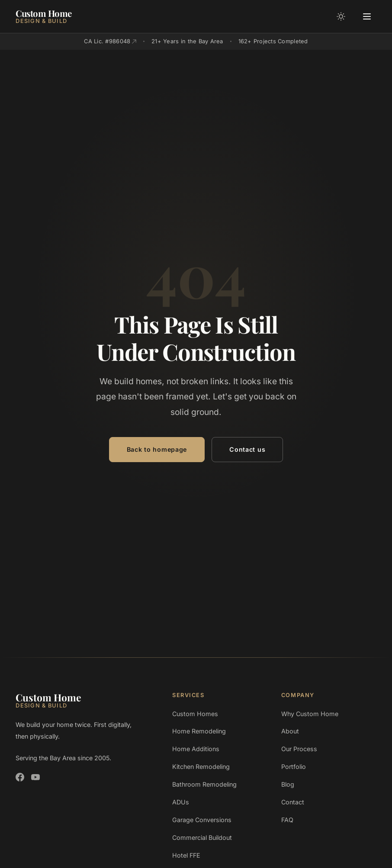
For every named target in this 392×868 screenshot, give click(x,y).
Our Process (299, 749)
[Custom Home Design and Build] (43, 17)
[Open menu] (367, 16)
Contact (293, 802)
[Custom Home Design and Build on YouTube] (35, 777)
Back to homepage (157, 449)
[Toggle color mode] (341, 16)
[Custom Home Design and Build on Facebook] (20, 777)
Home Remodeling (199, 731)
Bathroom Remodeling (204, 784)
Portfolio (294, 767)
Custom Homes (195, 714)
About (290, 731)
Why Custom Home (310, 714)
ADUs (181, 802)
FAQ (287, 820)
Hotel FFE (186, 855)
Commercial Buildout (202, 837)
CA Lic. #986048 (110, 41)
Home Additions (196, 749)
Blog (288, 784)
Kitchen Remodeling (201, 767)
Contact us (247, 449)
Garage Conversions (202, 820)
